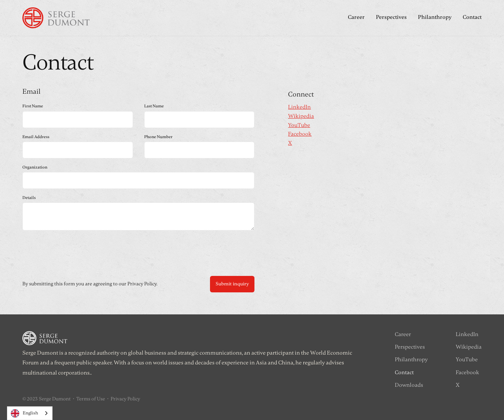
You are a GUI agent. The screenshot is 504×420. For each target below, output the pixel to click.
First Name (33, 106)
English (24, 413)
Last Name (154, 106)
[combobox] (30, 413)
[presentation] (76, 251)
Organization (35, 167)
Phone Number (158, 137)
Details (29, 198)
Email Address (36, 137)
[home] (56, 18)
